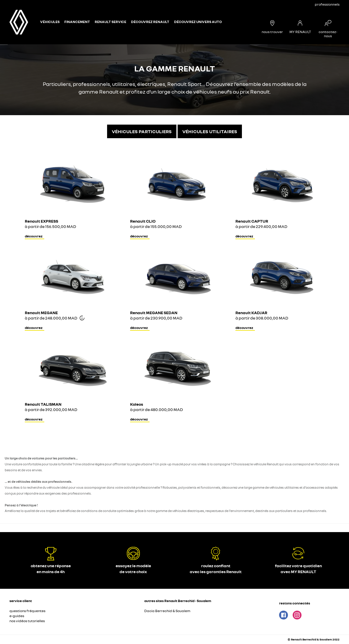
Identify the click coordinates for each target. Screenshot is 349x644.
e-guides (17, 616)
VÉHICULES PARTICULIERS (142, 131)
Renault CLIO (143, 221)
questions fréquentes (27, 611)
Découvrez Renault (150, 22)
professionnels (327, 4)
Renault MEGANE (41, 313)
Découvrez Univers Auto (198, 22)
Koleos (137, 404)
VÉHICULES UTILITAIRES (210, 131)
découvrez (34, 236)
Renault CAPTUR (252, 221)
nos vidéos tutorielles (27, 621)
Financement (77, 22)
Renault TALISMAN (43, 404)
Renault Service (110, 22)
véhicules (50, 22)
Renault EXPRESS (41, 221)
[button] (72, 612)
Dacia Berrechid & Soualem (167, 611)
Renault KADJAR (251, 313)
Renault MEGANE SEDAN (154, 313)
